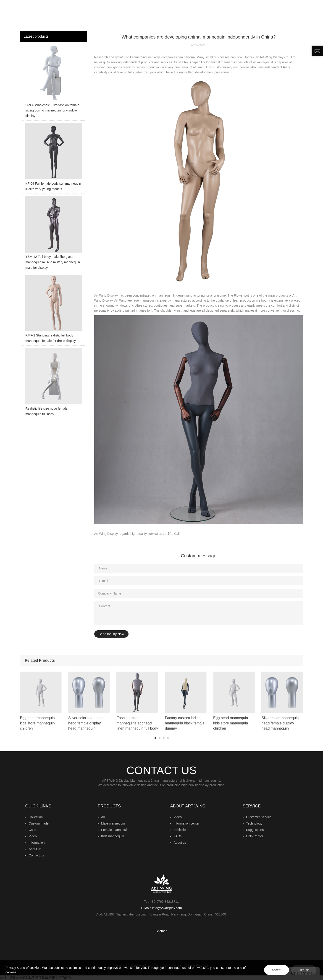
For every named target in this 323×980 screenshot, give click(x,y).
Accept (277, 970)
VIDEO (221, 15)
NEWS (237, 15)
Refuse (304, 970)
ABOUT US (261, 15)
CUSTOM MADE (175, 15)
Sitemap (161, 931)
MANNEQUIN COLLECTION (132, 15)
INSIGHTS (202, 15)
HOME (100, 15)
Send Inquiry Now (112, 634)
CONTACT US (290, 15)
